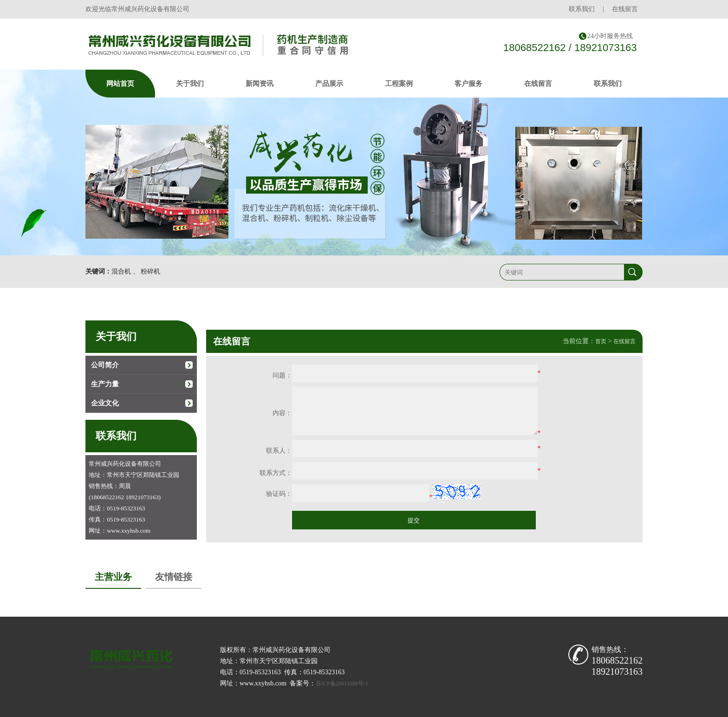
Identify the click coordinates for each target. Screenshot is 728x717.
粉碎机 (150, 271)
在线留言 (625, 9)
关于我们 (190, 84)
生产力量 (105, 384)
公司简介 (105, 365)
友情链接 (174, 577)
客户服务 (468, 84)
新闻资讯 (260, 84)
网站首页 (120, 84)
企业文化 (105, 403)
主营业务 (113, 577)
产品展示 (329, 84)
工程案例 (399, 84)
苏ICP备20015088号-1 (342, 684)
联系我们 (582, 9)
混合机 (121, 271)
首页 (601, 341)
